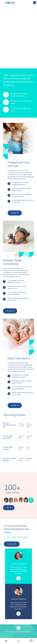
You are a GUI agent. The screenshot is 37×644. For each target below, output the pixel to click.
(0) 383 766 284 (16, 537)
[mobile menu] (35, 3)
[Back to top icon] (18, 628)
